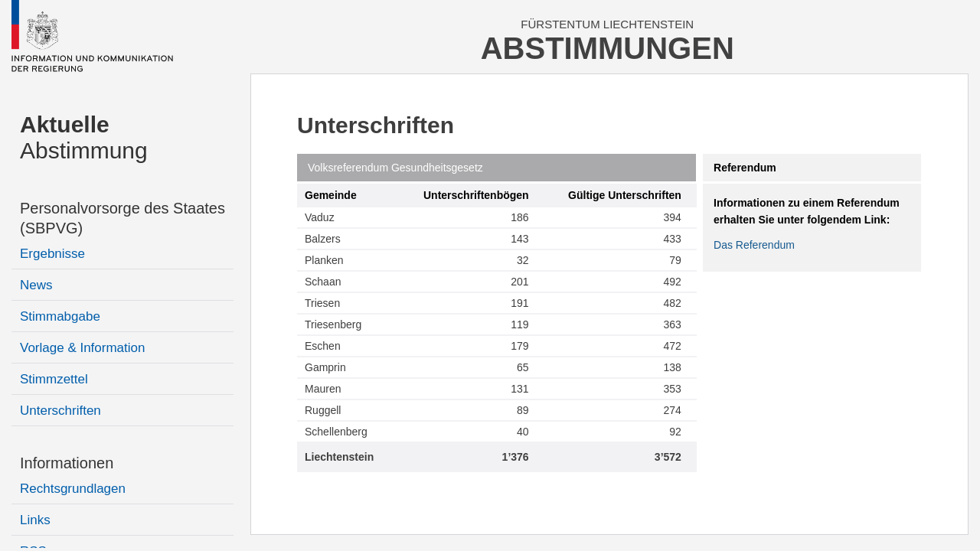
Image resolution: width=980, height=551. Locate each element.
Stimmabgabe (60, 316)
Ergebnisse (52, 254)
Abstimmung (84, 137)
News (36, 285)
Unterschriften (60, 411)
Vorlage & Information (82, 348)
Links (35, 520)
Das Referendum (754, 245)
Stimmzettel (54, 379)
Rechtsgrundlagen (73, 489)
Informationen (67, 463)
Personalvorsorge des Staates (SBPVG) (122, 218)
